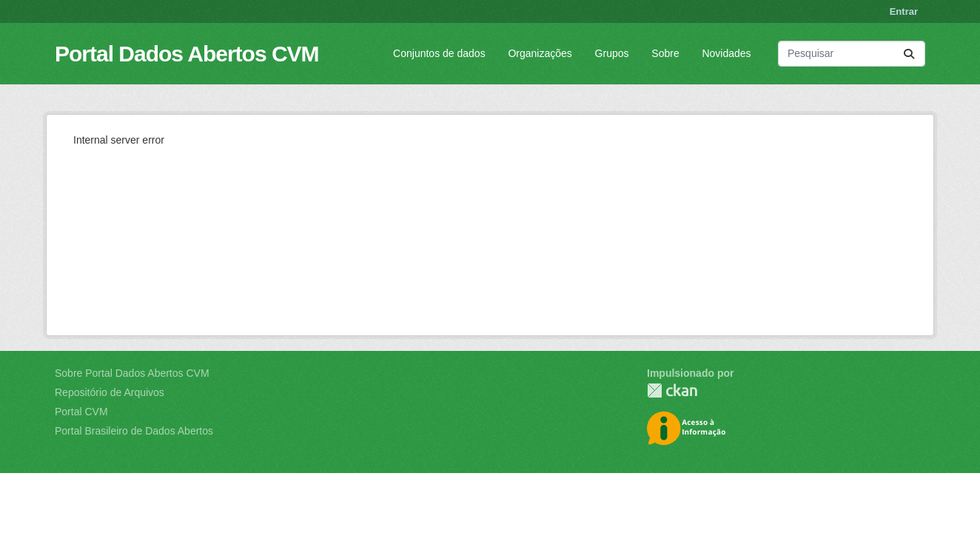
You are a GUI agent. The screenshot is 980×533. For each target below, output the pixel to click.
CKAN (672, 390)
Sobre (665, 53)
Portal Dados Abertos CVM (187, 54)
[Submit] (909, 54)
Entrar (904, 11)
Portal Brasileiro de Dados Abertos (134, 431)
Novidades (726, 53)
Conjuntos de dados (439, 53)
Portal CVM (81, 412)
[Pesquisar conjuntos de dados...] (852, 54)
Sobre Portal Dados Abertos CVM (132, 373)
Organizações (540, 53)
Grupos (612, 53)
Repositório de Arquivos (110, 392)
